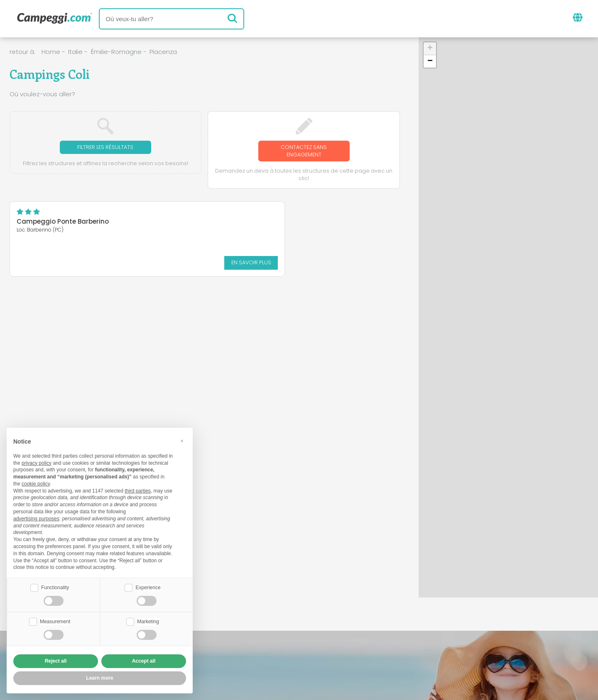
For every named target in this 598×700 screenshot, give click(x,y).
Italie (75, 52)
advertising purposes (36, 518)
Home (51, 52)
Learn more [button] (99, 678)
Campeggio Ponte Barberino (63, 223)
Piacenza (163, 52)
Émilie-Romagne (116, 52)
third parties (138, 490)
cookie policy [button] (36, 483)
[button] (430, 49)
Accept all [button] (144, 661)
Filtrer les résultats (105, 148)
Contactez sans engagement (304, 152)
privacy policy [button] (37, 462)
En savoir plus (99, 264)
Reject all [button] (56, 661)
